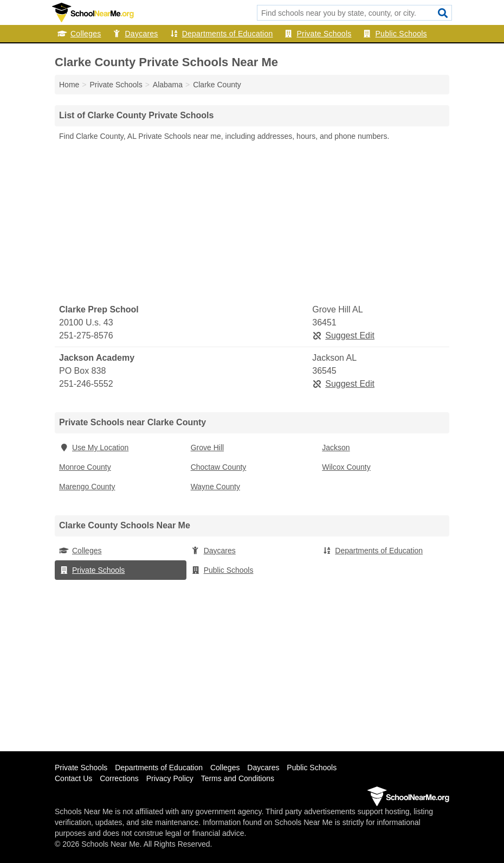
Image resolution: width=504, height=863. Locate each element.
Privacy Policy (170, 778)
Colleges (79, 34)
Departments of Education (221, 34)
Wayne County (215, 487)
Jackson (336, 448)
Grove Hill (207, 448)
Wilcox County (346, 467)
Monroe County (85, 467)
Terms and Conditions (238, 778)
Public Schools (395, 34)
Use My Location (94, 448)
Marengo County (87, 487)
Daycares (135, 34)
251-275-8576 (86, 335)
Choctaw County (219, 467)
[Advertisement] (252, 223)
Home (69, 85)
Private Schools (318, 34)
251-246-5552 (86, 384)
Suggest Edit (343, 335)
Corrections (119, 778)
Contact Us (73, 778)
